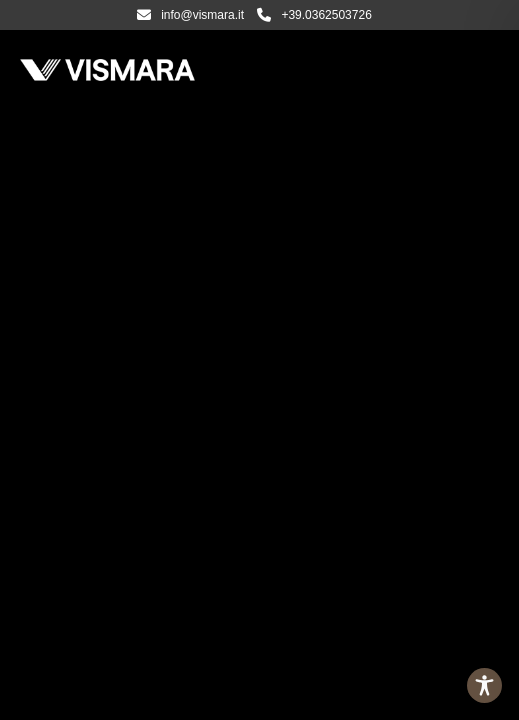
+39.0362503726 (314, 15)
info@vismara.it (190, 15)
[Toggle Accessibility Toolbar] (484, 685)
